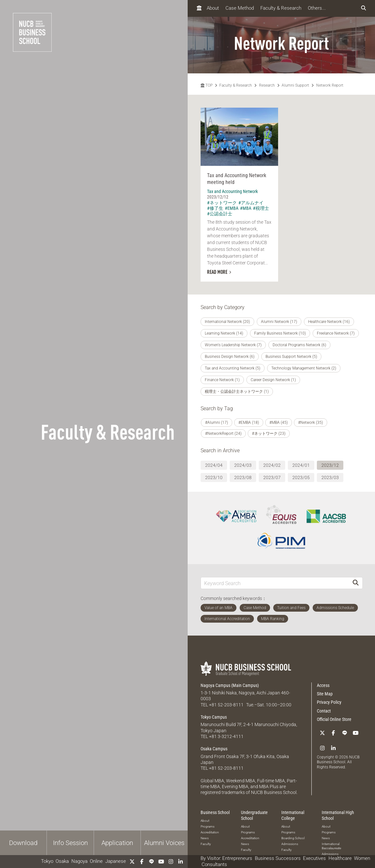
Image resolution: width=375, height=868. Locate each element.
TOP (207, 85)
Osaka (62, 861)
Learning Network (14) (224, 333)
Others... (317, 8)
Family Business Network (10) (280, 333)
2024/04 (214, 465)
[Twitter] (132, 862)
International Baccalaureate (331, 846)
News (205, 837)
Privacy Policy (329, 702)
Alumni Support (295, 85)
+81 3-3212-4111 (226, 736)
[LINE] (151, 862)
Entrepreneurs (237, 858)
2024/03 (243, 465)
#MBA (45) (279, 423)
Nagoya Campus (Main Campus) (230, 685)
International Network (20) (227, 322)
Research (267, 85)
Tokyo (47, 861)
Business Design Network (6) (230, 357)
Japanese (116, 861)
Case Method (240, 8)
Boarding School (293, 838)
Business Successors (278, 858)
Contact (324, 711)
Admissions (290, 844)
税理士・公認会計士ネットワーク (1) (237, 391)
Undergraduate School (254, 815)
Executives (314, 858)
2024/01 (301, 465)
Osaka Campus (214, 748)
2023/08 (243, 477)
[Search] (356, 583)
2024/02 (272, 465)
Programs (208, 826)
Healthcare (340, 858)
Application (117, 843)
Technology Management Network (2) (304, 368)
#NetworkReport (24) (223, 434)
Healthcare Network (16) (329, 322)
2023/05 (301, 477)
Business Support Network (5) (291, 357)
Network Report (330, 85)
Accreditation (210, 832)
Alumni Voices (164, 843)
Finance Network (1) (222, 380)
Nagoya (79, 861)
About (213, 8)
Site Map (325, 694)
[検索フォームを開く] (364, 8)
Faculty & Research (281, 8)
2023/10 (214, 477)
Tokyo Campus (214, 717)
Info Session (70, 843)
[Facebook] (142, 862)
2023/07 (272, 477)
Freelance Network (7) (336, 333)
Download (23, 843)
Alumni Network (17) (279, 322)
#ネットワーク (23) (269, 434)
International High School (338, 815)
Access (323, 685)
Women (362, 858)
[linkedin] (181, 862)
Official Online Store (334, 719)
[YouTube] (161, 862)
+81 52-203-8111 (226, 705)
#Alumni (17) (217, 423)
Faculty (206, 843)
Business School (215, 812)
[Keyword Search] (275, 583)
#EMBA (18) (249, 423)
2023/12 (330, 465)
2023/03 (330, 477)
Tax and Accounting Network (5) (233, 368)
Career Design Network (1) (273, 380)
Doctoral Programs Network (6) (299, 345)
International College (293, 815)
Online (96, 861)
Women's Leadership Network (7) (233, 345)
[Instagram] (171, 862)
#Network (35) (311, 423)
